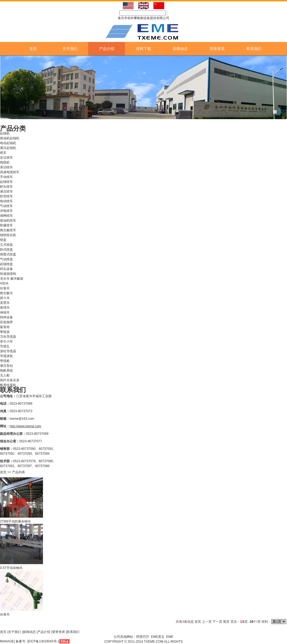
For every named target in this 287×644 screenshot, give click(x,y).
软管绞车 (6, 196)
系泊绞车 (6, 167)
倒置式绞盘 (8, 254)
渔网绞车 (6, 216)
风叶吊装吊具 (10, 380)
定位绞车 (6, 158)
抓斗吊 (5, 298)
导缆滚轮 (6, 356)
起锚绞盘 (6, 264)
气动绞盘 (6, 259)
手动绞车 (6, 177)
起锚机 (5, 133)
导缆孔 (5, 346)
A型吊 (4, 283)
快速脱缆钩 (8, 274)
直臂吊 (5, 303)
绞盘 (3, 240)
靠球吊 (5, 308)
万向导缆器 (8, 337)
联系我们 (254, 49)
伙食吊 (5, 288)
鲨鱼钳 (5, 327)
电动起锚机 (8, 143)
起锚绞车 (6, 182)
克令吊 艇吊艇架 (12, 279)
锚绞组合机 (8, 235)
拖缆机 (5, 162)
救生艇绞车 (8, 230)
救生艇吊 (6, 293)
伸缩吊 (5, 312)
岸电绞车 (6, 211)
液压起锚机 (8, 148)
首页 (33, 49)
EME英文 (158, 637)
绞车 (3, 153)
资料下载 (143, 49)
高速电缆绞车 (10, 172)
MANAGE (7, 641)
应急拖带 (6, 322)
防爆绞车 (6, 225)
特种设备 (6, 317)
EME (170, 637)
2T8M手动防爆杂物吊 (15, 521)
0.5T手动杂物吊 (11, 568)
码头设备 (6, 269)
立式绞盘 (6, 245)
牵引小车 (6, 341)
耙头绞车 (6, 187)
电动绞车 (6, 201)
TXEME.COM (154, 642)
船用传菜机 (8, 385)
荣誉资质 (217, 49)
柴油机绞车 (8, 220)
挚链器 (5, 332)
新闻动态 (180, 49)
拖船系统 (6, 371)
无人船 (5, 375)
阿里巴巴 (143, 637)
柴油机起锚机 (10, 138)
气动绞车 (6, 206)
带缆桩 (5, 361)
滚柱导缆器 (8, 351)
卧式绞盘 (6, 250)
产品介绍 (107, 49)
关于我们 (70, 49)
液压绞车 (6, 191)
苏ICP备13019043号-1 (43, 641)
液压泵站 (6, 366)
